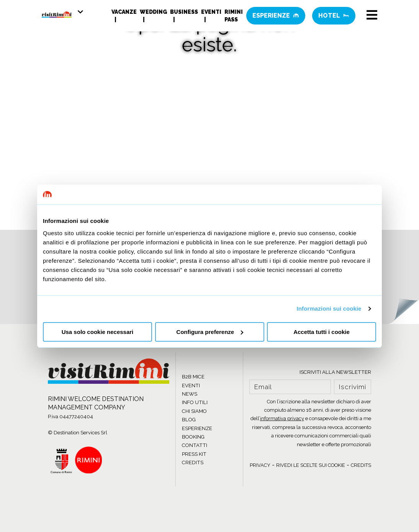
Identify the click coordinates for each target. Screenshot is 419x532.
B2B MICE (193, 377)
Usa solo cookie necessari (98, 332)
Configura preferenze (210, 332)
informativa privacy (282, 418)
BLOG (189, 420)
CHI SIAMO (194, 411)
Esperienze (276, 17)
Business (184, 13)
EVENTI (191, 385)
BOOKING (193, 437)
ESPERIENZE (197, 428)
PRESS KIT (194, 454)
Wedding (153, 13)
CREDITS (193, 462)
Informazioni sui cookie (329, 309)
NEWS (190, 394)
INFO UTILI (195, 402)
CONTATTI (195, 445)
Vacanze (124, 13)
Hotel (334, 17)
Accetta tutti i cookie (322, 332)
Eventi (211, 13)
